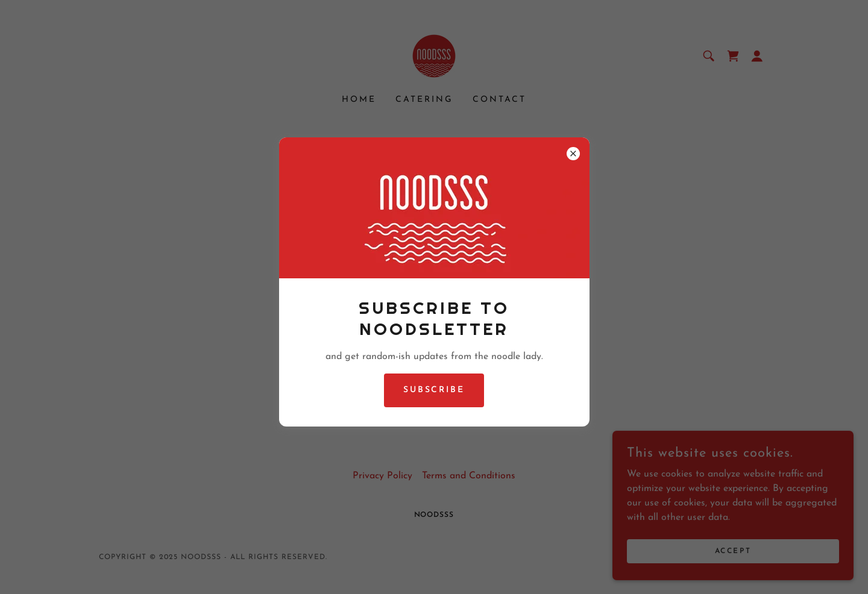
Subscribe (434, 390)
